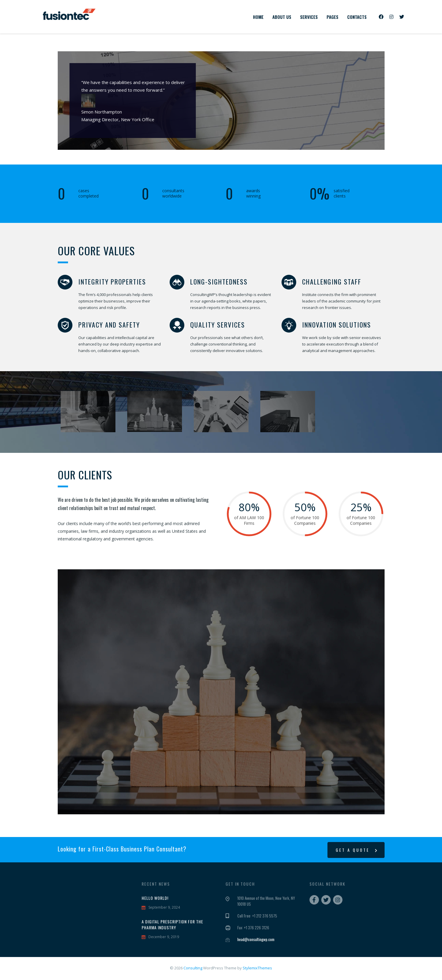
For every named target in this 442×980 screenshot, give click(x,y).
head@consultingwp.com (256, 939)
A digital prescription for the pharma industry (172, 925)
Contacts (357, 17)
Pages (332, 17)
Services (309, 17)
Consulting (193, 968)
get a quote (357, 850)
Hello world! (155, 898)
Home (258, 17)
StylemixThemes (257, 968)
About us (282, 17)
